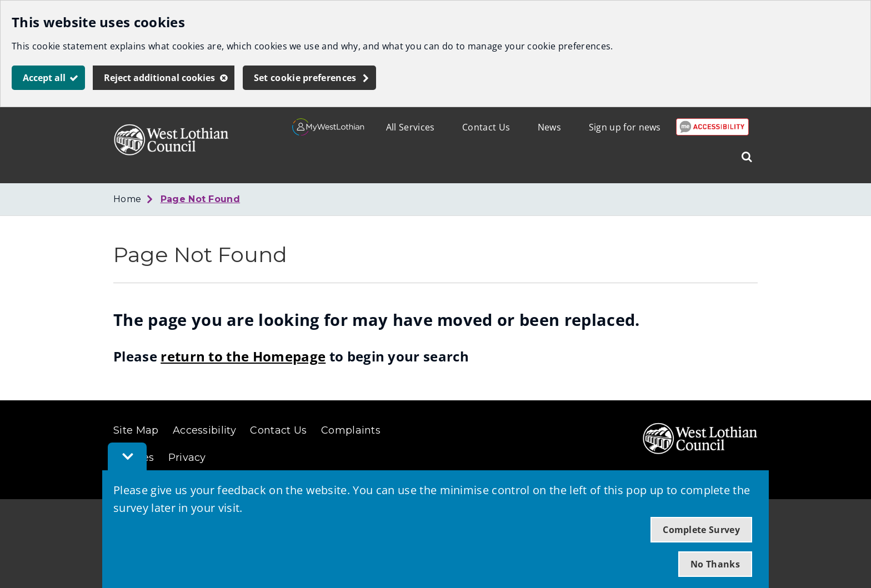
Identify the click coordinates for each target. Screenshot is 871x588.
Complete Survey (701, 530)
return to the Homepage (243, 356)
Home (127, 199)
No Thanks (715, 564)
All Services (411, 127)
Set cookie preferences (305, 78)
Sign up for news (625, 127)
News (549, 127)
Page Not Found (200, 199)
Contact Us (486, 127)
